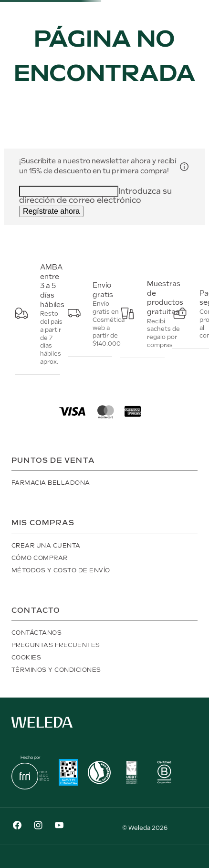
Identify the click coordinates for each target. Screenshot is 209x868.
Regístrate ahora (51, 211)
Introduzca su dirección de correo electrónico (95, 196)
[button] (184, 166)
